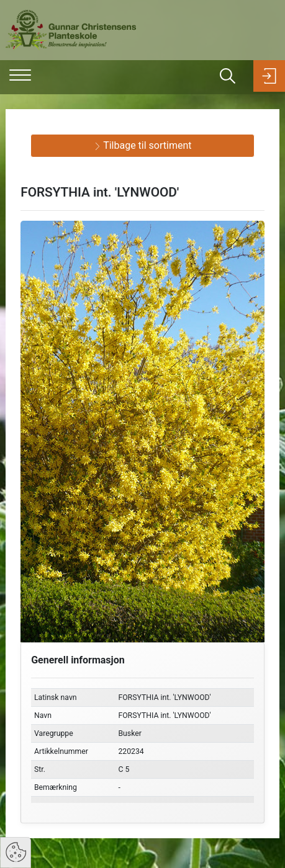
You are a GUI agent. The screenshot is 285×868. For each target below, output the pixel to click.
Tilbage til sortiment (143, 145)
